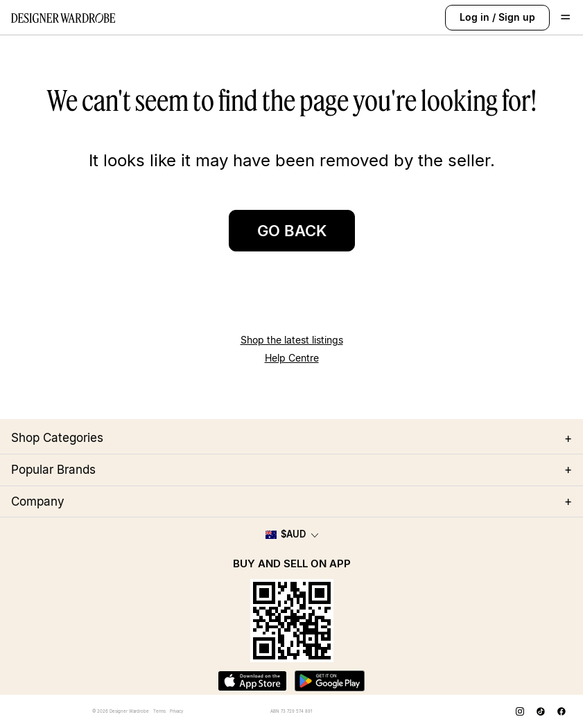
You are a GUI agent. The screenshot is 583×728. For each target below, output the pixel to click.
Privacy (176, 711)
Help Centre (292, 358)
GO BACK (292, 231)
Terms (159, 711)
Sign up (517, 17)
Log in (475, 17)
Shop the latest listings (292, 340)
